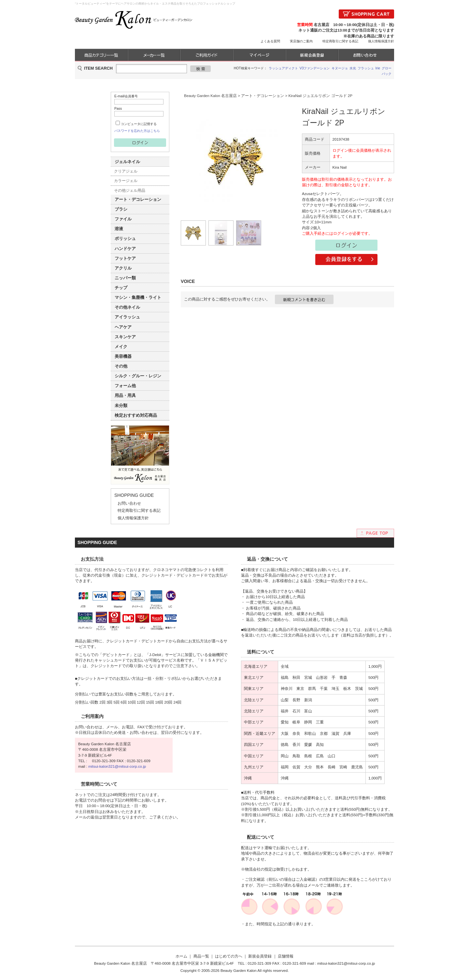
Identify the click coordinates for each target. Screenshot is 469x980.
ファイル (123, 219)
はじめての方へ (229, 956)
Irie (378, 68)
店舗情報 (286, 956)
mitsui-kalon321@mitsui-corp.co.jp (117, 766)
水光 (353, 68)
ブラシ (121, 209)
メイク (121, 347)
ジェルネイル (127, 162)
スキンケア (125, 337)
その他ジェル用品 (130, 190)
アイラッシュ (127, 317)
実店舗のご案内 (301, 41)
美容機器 (123, 356)
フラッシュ (366, 68)
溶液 (119, 229)
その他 (121, 366)
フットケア (125, 258)
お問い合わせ (129, 503)
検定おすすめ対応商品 (136, 415)
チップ (121, 288)
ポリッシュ (125, 238)
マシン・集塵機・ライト (138, 297)
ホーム (181, 956)
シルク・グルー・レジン (138, 376)
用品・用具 (125, 395)
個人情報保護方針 (381, 41)
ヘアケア (123, 327)
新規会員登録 (260, 956)
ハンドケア (125, 249)
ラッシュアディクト (283, 68)
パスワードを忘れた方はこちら (137, 131)
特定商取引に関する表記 (340, 41)
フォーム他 (125, 386)
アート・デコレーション (138, 199)
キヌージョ (340, 68)
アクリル (123, 268)
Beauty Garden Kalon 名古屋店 (210, 96)
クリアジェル (126, 171)
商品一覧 (201, 956)
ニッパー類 (125, 278)
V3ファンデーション (315, 68)
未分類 (121, 406)
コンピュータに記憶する (139, 124)
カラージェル (126, 181)
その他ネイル (127, 307)
